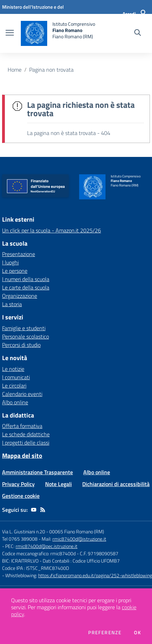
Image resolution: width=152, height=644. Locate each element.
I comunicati (16, 377)
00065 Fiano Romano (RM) (77, 531)
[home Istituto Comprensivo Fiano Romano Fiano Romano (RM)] (58, 33)
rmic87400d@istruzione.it (79, 539)
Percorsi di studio (21, 345)
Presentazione (19, 254)
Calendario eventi (22, 394)
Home (15, 70)
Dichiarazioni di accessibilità (116, 484)
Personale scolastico (26, 336)
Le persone (15, 271)
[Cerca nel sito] (138, 33)
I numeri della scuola (26, 279)
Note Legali (58, 484)
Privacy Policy (18, 484)
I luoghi (10, 262)
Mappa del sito (22, 456)
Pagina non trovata (51, 70)
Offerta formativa (22, 426)
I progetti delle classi (26, 443)
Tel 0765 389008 (20, 539)
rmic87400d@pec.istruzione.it (47, 546)
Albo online (15, 402)
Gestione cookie (21, 496)
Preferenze (105, 633)
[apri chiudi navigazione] (10, 33)
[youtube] (34, 510)
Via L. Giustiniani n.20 (24, 531)
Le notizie (13, 369)
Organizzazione (20, 296)
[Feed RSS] (43, 510)
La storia (12, 304)
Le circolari (14, 385)
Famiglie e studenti (24, 328)
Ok (137, 633)
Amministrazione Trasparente (37, 472)
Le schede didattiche (26, 434)
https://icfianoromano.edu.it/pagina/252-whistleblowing (95, 575)
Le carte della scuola (26, 287)
